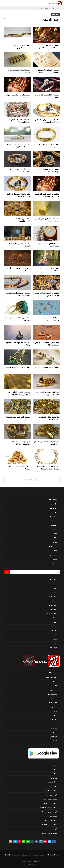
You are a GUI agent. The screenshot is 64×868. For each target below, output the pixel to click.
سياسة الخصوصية (38, 855)
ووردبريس (54, 778)
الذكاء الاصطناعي (52, 782)
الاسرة (55, 584)
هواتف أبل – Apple (51, 790)
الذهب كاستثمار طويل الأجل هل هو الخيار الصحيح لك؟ (47, 220)
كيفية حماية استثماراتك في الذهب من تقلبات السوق (47, 443)
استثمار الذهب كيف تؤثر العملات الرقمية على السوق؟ (20, 47)
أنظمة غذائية (53, 580)
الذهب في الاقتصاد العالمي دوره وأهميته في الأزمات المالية (19, 393)
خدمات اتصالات (53, 703)
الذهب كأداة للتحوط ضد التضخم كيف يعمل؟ (18, 344)
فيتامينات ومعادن (52, 741)
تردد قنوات (54, 728)
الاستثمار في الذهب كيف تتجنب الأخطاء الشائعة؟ (20, 220)
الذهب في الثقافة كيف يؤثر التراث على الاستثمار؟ (47, 96)
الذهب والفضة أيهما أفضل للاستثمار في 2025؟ (18, 418)
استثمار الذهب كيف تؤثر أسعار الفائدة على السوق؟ (18, 369)
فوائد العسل (53, 737)
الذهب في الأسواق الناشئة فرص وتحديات (20, 245)
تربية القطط (54, 635)
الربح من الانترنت (53, 673)
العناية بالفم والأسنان (51, 614)
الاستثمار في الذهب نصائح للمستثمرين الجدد (47, 369)
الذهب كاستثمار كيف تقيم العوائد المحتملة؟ (19, 71)
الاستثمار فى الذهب (51, 677)
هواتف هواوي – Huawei (50, 825)
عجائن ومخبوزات (52, 546)
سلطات (55, 538)
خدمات (55, 686)
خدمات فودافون (52, 694)
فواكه (55, 559)
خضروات (55, 732)
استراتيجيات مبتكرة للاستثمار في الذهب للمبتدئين (49, 418)
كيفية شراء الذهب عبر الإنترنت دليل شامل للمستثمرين (48, 393)
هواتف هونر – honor (51, 829)
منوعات (55, 643)
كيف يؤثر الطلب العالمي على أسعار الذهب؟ (19, 270)
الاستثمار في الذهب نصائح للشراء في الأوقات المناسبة (47, 170)
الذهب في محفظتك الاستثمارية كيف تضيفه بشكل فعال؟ (18, 294)
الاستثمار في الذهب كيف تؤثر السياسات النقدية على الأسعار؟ (49, 47)
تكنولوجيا (54, 681)
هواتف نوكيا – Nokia (51, 820)
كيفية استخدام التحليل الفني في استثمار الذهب (49, 245)
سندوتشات (54, 529)
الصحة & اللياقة (53, 597)
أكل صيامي (54, 508)
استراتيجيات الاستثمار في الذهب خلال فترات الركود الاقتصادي (47, 121)
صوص (55, 534)
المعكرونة (54, 525)
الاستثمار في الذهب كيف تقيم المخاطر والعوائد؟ (18, 319)
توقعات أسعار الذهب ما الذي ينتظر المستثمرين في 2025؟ (19, 195)
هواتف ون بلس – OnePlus (49, 833)
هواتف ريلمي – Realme (50, 803)
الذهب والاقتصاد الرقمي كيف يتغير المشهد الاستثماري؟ (19, 146)
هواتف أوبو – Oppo (51, 795)
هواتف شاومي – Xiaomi (50, 812)
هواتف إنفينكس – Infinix (50, 799)
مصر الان (30, 864)
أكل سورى (54, 504)
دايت (56, 639)
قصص (55, 563)
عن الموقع (15, 855)
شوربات (55, 542)
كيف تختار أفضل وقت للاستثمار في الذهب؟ (19, 468)
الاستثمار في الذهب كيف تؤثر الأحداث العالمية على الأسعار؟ (47, 195)
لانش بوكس (53, 555)
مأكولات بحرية (53, 500)
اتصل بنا (7, 855)
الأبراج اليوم (54, 707)
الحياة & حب (54, 592)
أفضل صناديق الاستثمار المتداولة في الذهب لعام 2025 (47, 344)
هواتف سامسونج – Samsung (48, 807)
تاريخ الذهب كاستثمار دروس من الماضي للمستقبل (49, 319)
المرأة (55, 622)
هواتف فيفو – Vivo (51, 816)
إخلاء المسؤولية (26, 855)
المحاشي (54, 512)
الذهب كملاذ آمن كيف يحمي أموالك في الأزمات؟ (18, 96)
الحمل (55, 588)
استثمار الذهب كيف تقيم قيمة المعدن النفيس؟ (49, 146)
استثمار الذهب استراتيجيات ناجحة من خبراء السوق (47, 270)
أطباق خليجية (53, 517)
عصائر (55, 551)
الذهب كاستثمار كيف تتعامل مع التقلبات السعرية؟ (20, 121)
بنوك (56, 711)
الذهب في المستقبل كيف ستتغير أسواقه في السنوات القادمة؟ (48, 71)
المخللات (54, 521)
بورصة (55, 715)
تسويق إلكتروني (52, 786)
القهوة (55, 618)
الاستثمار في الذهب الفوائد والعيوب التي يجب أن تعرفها (47, 294)
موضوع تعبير (53, 648)
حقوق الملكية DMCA (52, 855)
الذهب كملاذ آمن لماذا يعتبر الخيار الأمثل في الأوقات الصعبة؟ (48, 468)
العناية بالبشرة (53, 605)
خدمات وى (54, 698)
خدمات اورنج (53, 690)
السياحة (55, 626)
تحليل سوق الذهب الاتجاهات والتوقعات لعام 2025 (21, 443)
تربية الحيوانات (53, 631)
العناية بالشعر (53, 609)
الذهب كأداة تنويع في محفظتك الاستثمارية (20, 170)
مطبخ (55, 495)
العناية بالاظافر (53, 601)
